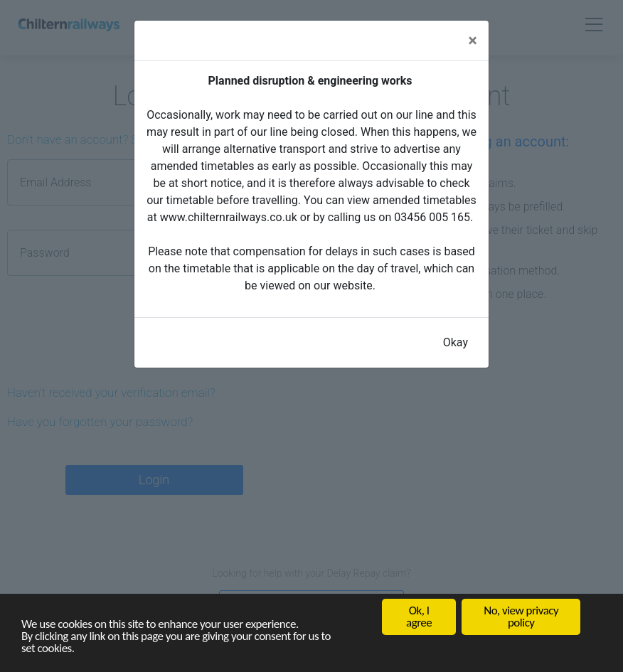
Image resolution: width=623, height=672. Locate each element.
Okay (456, 342)
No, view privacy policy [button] (521, 617)
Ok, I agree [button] (419, 617)
